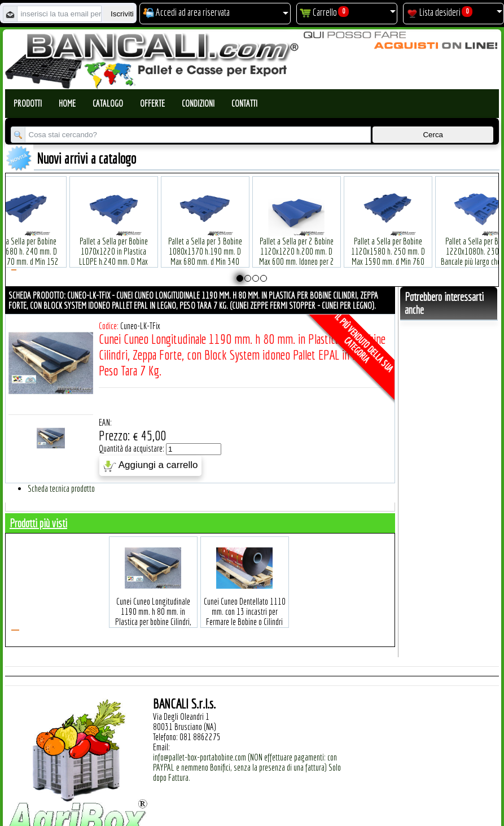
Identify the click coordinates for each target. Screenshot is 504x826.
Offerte (152, 103)
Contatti (244, 103)
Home (67, 103)
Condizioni (198, 103)
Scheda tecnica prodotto (61, 488)
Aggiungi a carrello (150, 466)
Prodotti (28, 103)
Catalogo (108, 103)
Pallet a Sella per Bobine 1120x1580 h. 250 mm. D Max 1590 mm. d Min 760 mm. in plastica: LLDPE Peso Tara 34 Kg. (388, 244)
